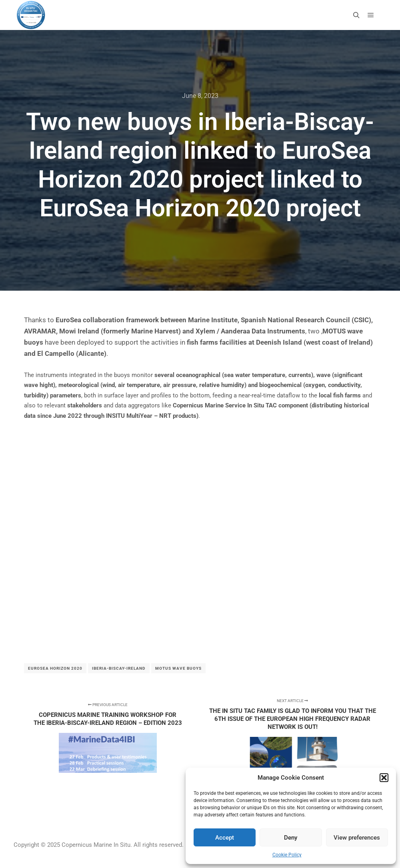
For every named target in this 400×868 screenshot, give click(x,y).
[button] (384, 778)
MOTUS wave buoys (178, 668)
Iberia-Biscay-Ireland (119, 668)
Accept (225, 838)
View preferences (357, 838)
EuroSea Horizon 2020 (55, 668)
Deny (291, 838)
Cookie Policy (287, 855)
